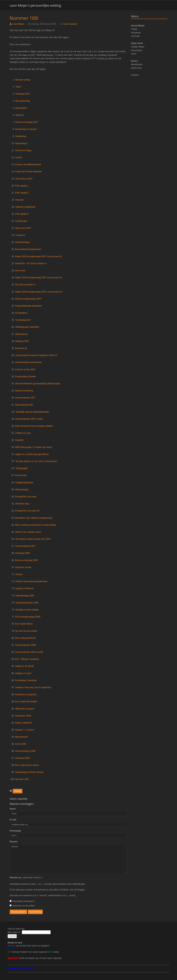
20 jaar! (19, 574)
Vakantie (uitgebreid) (25, 207)
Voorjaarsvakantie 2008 (27, 603)
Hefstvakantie (22, 490)
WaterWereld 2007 (24, 405)
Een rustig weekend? (26, 638)
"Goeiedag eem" (23, 320)
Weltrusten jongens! (25, 709)
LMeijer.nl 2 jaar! (23, 673)
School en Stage (23, 150)
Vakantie (19, 115)
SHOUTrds (136, 68)
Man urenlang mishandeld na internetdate (36, 525)
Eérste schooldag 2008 (27, 560)
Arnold (18, 157)
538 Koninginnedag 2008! (28, 617)
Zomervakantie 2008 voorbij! (29, 652)
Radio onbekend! (24, 723)
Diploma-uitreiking (24, 391)
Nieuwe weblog (23, 80)
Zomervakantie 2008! (26, 645)
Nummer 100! (24, 18)
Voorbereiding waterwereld (28, 362)
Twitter (134, 29)
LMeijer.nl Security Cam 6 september (33, 687)
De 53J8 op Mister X (25, 285)
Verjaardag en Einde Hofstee (29, 772)
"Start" (18, 87)
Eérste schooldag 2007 (27, 122)
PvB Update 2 (22, 193)
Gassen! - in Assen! (25, 730)
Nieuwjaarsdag (23, 101)
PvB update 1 (22, 186)
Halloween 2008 (23, 716)
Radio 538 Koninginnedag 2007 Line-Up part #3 (39, 292)
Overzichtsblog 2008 (25, 751)
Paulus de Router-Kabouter (29, 172)
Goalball (19, 440)
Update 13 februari (24, 588)
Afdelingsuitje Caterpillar (27, 327)
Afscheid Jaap (22, 504)
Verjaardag (21, 136)
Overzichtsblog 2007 (25, 546)
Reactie (14, 842)
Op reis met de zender (26, 631)
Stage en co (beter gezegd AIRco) (32, 454)
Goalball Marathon (24, 483)
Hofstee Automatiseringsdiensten (31, 581)
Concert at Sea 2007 (25, 369)
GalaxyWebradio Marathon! (29, 306)
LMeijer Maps (138, 47)
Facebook (136, 33)
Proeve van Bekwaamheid (28, 164)
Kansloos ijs (21, 348)
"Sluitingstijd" (22, 468)
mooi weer (20, 271)
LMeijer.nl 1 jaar (23, 433)
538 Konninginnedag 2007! (28, 299)
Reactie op (15, 877)
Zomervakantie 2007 (25, 398)
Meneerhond (21, 737)
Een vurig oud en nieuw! (27, 765)
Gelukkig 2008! (23, 553)
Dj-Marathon (21, 313)
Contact (135, 75)
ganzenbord (21, 108)
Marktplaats (137, 64)
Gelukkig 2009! (23, 758)
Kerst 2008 (21, 744)
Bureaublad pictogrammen (28, 249)
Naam (13, 809)
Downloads (137, 50)
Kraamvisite (21, 475)
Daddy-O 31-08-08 (24, 666)
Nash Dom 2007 (23, 228)
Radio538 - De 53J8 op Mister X (31, 263)
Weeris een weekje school (28, 532)
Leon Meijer (18, 24)
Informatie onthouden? (22, 901)
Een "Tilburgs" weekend (27, 659)
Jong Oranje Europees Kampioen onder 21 (36, 355)
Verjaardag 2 (22, 143)
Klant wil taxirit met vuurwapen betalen (34, 426)
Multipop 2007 (22, 341)
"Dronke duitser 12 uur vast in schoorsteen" (37, 461)
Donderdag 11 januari (26, 129)
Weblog (17, 791)
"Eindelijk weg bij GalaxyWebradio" (32, 412)
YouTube (135, 36)
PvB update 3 (22, 214)
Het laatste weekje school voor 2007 (33, 539)
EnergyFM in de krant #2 (27, 511)
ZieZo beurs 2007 (24, 179)
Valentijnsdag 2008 (25, 596)
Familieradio (21, 221)
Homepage (15, 831)
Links (134, 54)
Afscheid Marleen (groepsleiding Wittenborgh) (38, 384)
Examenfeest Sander (26, 377)
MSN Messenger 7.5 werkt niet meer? (34, 447)
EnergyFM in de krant (26, 497)
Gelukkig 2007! (23, 94)
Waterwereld (21, 334)
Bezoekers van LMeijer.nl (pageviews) (34, 518)
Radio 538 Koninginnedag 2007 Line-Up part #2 (39, 278)
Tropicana (20, 235)
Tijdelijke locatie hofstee (27, 610)
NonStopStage (22, 242)
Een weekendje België (26, 701)
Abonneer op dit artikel (22, 906)
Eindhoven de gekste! (26, 694)
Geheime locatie (23, 567)
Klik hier (12, 946)
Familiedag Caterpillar (26, 680)
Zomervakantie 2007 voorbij (29, 419)
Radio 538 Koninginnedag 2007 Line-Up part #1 (39, 256)
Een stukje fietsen (24, 624)
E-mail (13, 820)
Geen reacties (70, 24)
